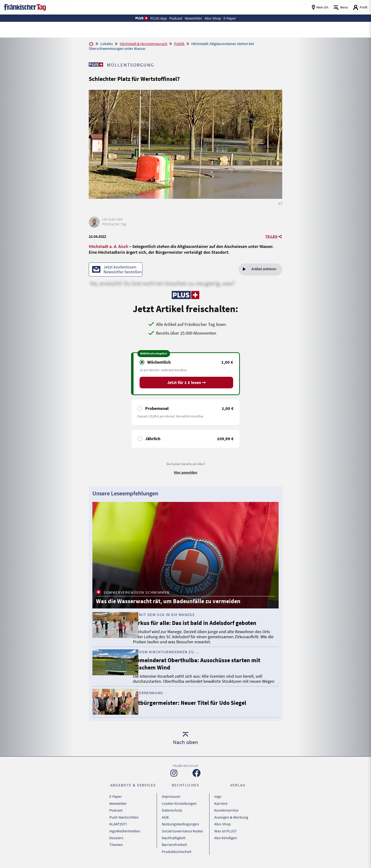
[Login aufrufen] (360, 7)
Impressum (171, 802)
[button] (137, 18)
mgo (218, 802)
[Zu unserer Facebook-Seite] (197, 779)
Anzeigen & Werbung (231, 820)
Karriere (221, 808)
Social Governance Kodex (182, 832)
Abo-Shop (223, 826)
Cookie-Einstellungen (179, 808)
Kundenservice (226, 814)
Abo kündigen (226, 838)
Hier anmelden (185, 473)
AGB (165, 820)
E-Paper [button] (234, 18)
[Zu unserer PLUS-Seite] (96, 64)
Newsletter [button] (194, 18)
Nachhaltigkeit (174, 838)
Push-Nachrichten (124, 820)
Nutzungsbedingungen (180, 826)
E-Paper (116, 802)
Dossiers (116, 838)
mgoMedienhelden (125, 832)
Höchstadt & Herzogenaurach (144, 44)
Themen (116, 844)
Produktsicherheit (177, 850)
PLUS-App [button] (155, 18)
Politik (179, 44)
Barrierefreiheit (174, 844)
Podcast (116, 814)
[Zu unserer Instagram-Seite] (174, 779)
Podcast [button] (174, 18)
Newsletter (118, 808)
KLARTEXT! (118, 826)
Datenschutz (172, 814)
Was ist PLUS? (226, 832)
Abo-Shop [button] (215, 18)
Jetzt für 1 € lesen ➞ (186, 383)
